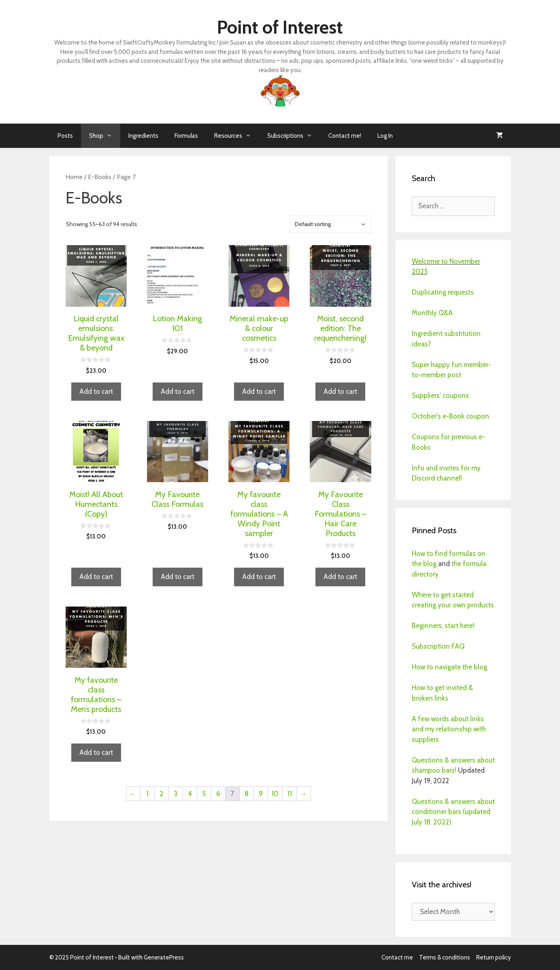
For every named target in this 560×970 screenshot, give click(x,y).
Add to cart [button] (96, 391)
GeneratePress (164, 957)
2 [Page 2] (161, 794)
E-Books (100, 177)
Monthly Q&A (432, 313)
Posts (65, 136)
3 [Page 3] (176, 794)
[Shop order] (330, 224)
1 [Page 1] (147, 794)
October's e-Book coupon (450, 416)
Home (74, 177)
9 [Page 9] (261, 794)
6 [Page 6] (218, 794)
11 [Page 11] (290, 794)
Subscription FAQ (438, 646)
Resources (237, 136)
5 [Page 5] (204, 794)
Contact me (397, 957)
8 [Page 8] (247, 794)
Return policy (494, 957)
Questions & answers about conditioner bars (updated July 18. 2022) (453, 812)
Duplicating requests (443, 292)
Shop (105, 136)
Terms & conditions (445, 957)
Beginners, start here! (443, 626)
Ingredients (143, 136)
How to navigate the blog (449, 667)
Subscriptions (294, 136)
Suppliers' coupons (440, 395)
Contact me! (345, 136)
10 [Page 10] (275, 794)
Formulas (186, 136)
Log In (385, 136)
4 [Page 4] (190, 794)
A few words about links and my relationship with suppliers (449, 729)
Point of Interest (280, 27)
